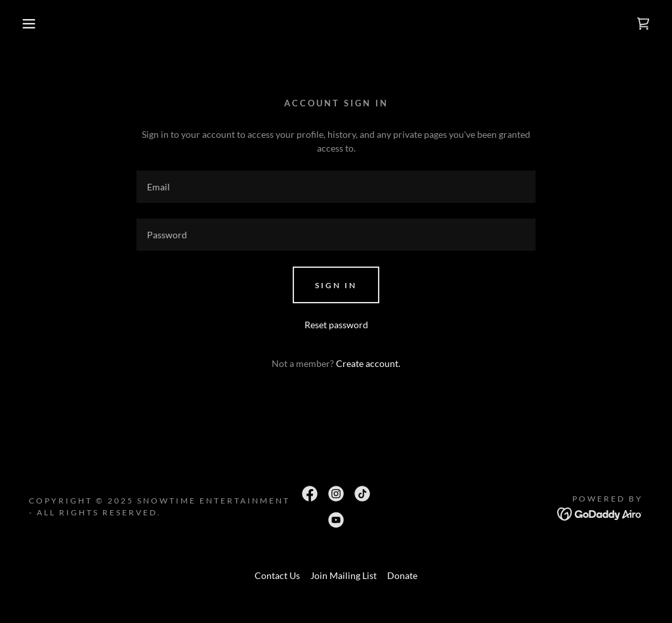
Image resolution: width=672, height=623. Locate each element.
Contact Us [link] (277, 575)
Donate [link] (402, 575)
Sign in (336, 285)
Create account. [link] (368, 363)
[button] (33, 24)
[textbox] (336, 187)
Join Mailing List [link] (344, 575)
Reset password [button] (336, 325)
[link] (643, 24)
